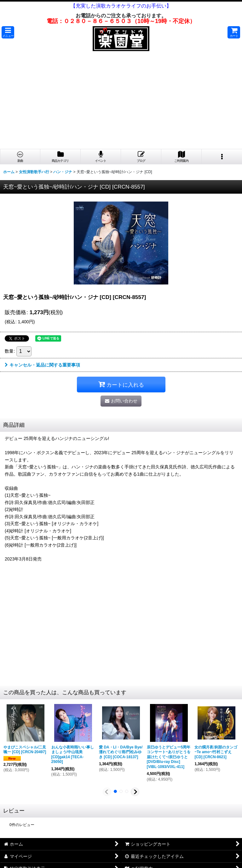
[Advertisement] (121, 102)
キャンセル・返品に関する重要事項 (42, 365)
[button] (8, 32)
